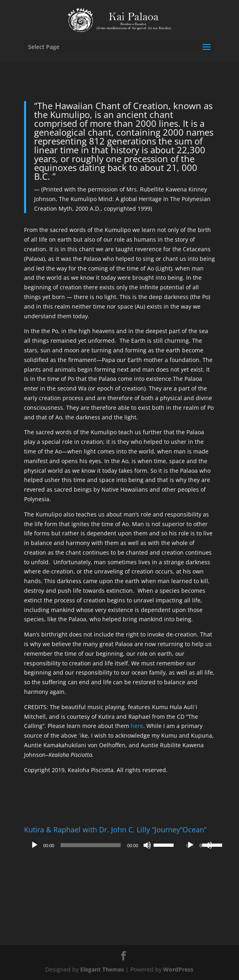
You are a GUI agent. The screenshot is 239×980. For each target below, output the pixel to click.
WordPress (178, 969)
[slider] (91, 845)
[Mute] (147, 845)
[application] (102, 845)
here (137, 726)
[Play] (34, 845)
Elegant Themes (102, 969)
